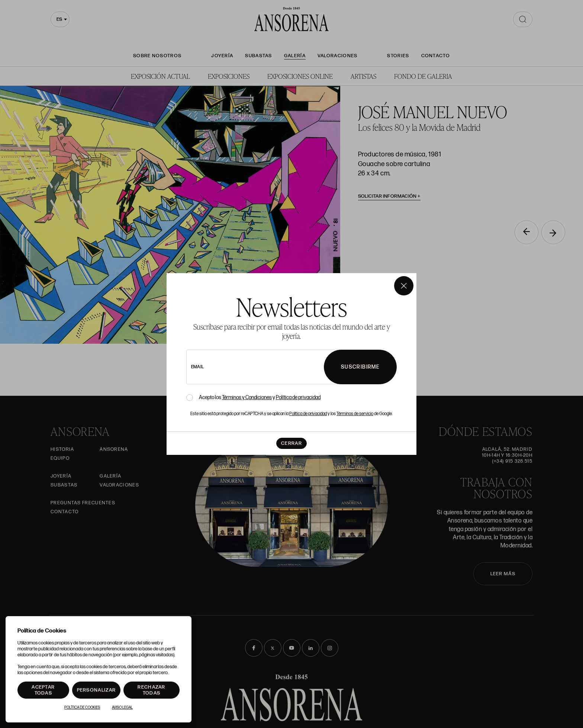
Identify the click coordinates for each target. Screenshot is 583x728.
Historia (62, 449)
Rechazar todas (151, 690)
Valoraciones (338, 56)
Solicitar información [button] (389, 196)
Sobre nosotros (157, 56)
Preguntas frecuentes (83, 503)
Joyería (222, 56)
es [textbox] (59, 19)
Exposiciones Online (300, 76)
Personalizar (96, 690)
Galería (295, 56)
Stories (398, 56)
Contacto (436, 56)
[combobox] (60, 19)
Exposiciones (229, 76)
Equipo (60, 458)
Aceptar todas (43, 690)
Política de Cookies (82, 708)
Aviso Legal (122, 708)
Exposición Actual (160, 76)
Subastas (258, 56)
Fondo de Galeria (423, 76)
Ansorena (114, 449)
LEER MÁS (503, 574)
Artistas (363, 76)
